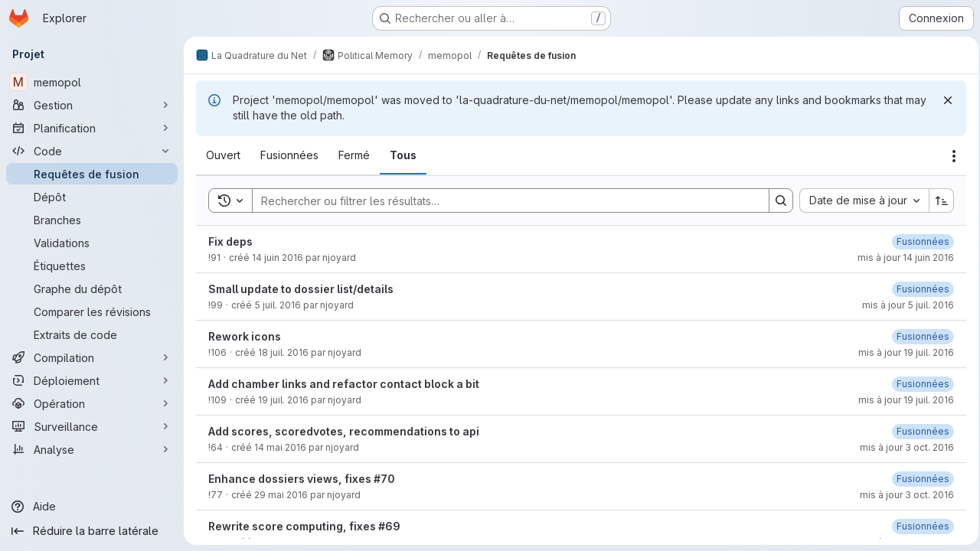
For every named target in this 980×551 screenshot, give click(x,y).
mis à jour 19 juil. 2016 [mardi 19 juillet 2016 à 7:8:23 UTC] (902, 400)
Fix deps (230, 241)
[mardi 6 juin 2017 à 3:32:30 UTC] (918, 336)
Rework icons (245, 336)
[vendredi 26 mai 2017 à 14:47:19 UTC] (918, 241)
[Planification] (92, 128)
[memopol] (92, 82)
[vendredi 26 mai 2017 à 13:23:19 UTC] (918, 526)
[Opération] (92, 403)
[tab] (223, 155)
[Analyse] (92, 449)
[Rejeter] (943, 100)
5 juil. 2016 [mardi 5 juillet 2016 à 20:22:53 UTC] (278, 305)
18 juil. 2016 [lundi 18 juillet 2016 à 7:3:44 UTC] (283, 352)
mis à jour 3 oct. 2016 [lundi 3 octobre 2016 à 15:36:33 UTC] (902, 495)
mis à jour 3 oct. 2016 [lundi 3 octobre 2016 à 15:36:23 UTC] (902, 447)
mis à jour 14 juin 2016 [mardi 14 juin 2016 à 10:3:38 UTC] (901, 258)
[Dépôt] (92, 197)
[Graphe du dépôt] (92, 289)
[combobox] (859, 201)
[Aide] (92, 507)
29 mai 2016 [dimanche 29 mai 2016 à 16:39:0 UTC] (281, 495)
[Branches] (92, 220)
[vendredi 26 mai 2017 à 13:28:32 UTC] (918, 384)
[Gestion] (92, 105)
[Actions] (949, 156)
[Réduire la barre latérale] (92, 531)
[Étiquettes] (92, 266)
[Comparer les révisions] (92, 311)
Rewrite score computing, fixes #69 (304, 526)
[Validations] (92, 243)
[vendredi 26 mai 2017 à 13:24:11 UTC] (918, 431)
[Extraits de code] (92, 334)
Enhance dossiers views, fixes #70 (302, 479)
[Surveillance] (92, 426)
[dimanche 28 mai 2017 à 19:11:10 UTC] (918, 479)
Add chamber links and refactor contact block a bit (344, 384)
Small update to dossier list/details (301, 289)
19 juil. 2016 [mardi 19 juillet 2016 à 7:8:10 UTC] (283, 400)
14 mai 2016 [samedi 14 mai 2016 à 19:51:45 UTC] (280, 447)
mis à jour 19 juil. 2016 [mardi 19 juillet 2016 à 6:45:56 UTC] (902, 352)
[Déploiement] (92, 380)
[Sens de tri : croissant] (937, 201)
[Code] (92, 151)
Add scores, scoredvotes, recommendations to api (344, 431)
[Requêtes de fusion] (92, 174)
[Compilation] (92, 357)
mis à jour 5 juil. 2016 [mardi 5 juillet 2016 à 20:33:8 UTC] (903, 305)
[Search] (501, 201)
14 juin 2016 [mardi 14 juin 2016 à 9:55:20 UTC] (278, 258)
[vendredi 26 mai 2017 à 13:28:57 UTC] (918, 289)
